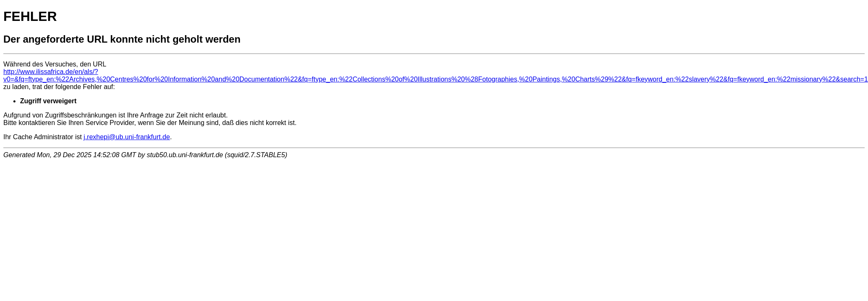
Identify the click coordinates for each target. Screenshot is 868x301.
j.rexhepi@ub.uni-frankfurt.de (127, 137)
